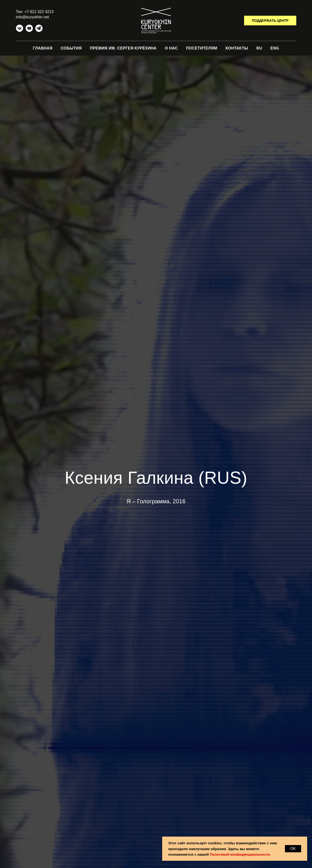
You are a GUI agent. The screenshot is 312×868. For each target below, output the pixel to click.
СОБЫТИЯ (71, 48)
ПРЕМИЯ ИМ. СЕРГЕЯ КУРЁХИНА (123, 48)
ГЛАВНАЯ (43, 48)
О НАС (171, 48)
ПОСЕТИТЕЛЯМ (202, 48)
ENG (275, 48)
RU (259, 48)
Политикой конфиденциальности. (240, 854)
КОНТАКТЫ (237, 48)
